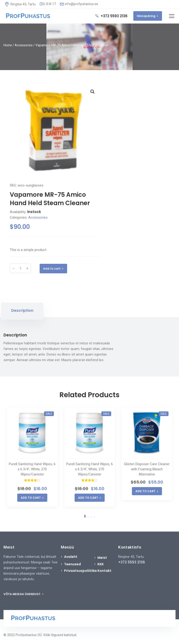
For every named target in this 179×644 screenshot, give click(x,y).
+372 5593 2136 (112, 16)
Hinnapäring (148, 16)
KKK (101, 564)
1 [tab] (85, 516)
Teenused (72, 564)
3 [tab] (91, 517)
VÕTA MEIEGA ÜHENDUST (24, 594)
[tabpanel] (32, 457)
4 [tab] (94, 517)
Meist (102, 558)
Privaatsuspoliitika (80, 571)
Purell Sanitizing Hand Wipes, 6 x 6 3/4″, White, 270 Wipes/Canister (32, 469)
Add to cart (53, 269)
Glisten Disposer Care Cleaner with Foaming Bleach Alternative (147, 469)
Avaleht (71, 557)
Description (22, 310)
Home (8, 45)
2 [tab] (88, 517)
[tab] (22, 311)
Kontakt (104, 571)
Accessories (24, 45)
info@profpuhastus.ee (79, 4)
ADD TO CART (32, 498)
